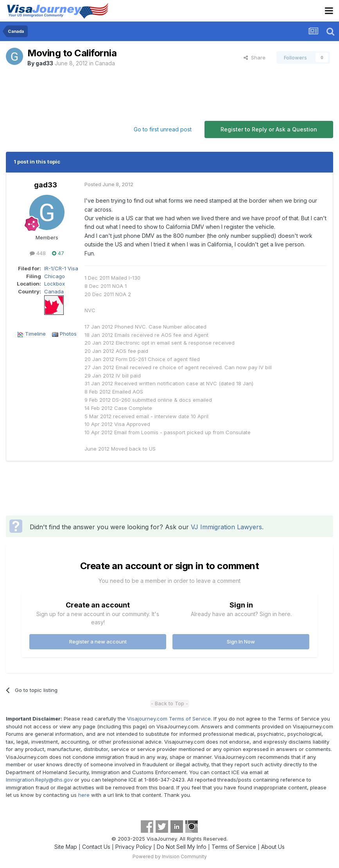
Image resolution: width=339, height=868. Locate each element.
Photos (68, 334)
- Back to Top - (169, 703)
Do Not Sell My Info (182, 847)
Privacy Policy (134, 847)
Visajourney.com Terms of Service (169, 719)
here (84, 795)
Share (255, 58)
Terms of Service (234, 847)
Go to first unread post (163, 129)
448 (38, 253)
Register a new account (98, 642)
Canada (105, 63)
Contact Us (96, 847)
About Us (273, 847)
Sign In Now (241, 642)
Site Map (66, 847)
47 (58, 253)
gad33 (44, 63)
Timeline (35, 334)
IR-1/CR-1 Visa (61, 268)
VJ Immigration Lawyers (226, 527)
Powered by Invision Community (170, 856)
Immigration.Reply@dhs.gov (39, 780)
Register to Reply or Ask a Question (269, 129)
